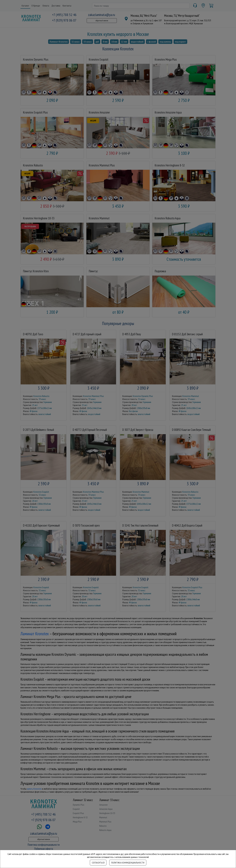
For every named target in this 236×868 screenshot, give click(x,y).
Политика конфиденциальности (128, 863)
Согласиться (98, 863)
